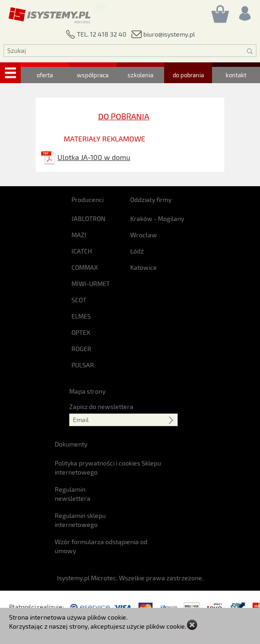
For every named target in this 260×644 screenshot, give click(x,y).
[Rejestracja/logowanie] (244, 11)
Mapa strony (87, 391)
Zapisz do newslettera (101, 407)
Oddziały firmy (151, 200)
